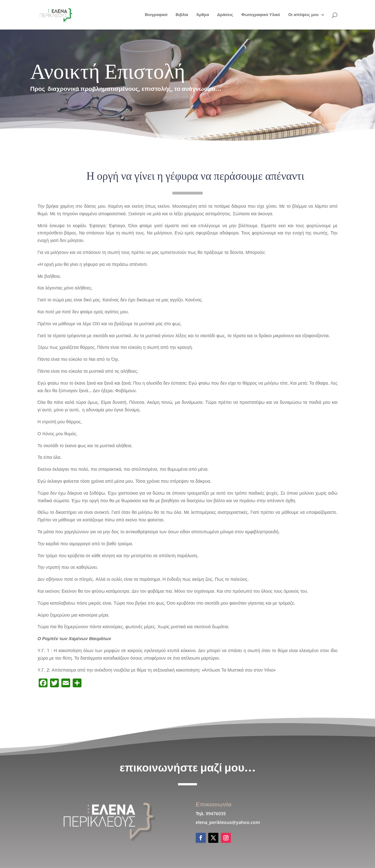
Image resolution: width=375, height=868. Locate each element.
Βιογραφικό (156, 15)
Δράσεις (225, 15)
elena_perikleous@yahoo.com (228, 822)
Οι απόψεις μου (303, 15)
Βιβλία (182, 15)
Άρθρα (203, 15)
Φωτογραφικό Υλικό (261, 15)
